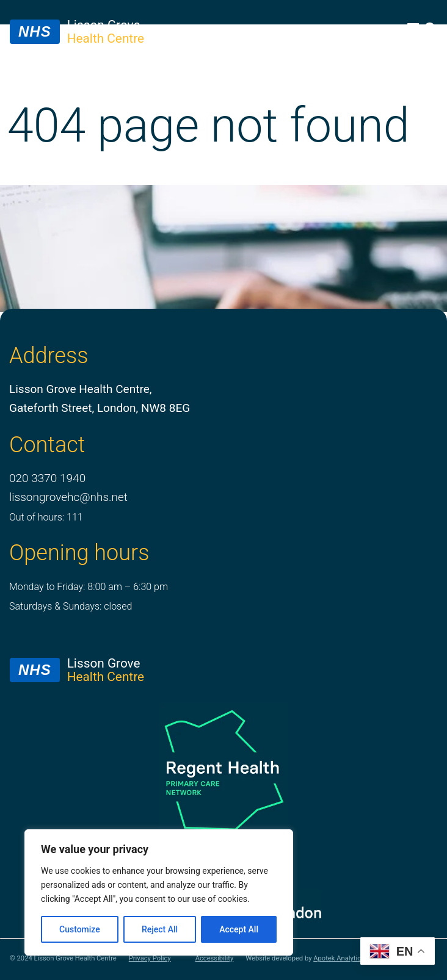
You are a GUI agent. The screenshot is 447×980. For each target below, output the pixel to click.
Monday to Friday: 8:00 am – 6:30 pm (89, 587)
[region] (159, 892)
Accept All (239, 929)
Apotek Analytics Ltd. (345, 958)
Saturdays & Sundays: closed (71, 606)
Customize (80, 929)
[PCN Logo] (223, 769)
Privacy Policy (150, 959)
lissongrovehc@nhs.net (68, 497)
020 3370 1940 (47, 478)
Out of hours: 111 (46, 517)
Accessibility (215, 959)
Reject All (160, 929)
